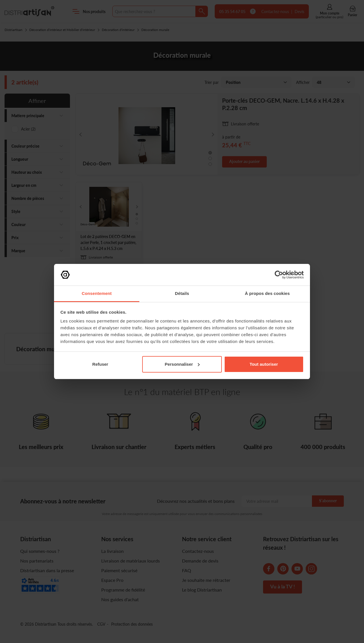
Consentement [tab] (97, 293)
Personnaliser (182, 364)
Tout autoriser (264, 364)
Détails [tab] (182, 293)
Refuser (100, 364)
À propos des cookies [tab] (267, 293)
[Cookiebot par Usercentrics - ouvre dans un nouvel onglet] (279, 275)
